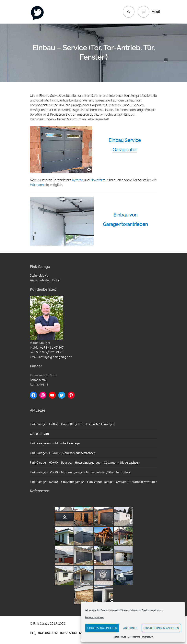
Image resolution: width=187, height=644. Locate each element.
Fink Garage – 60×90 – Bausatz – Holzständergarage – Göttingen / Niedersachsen (85, 462)
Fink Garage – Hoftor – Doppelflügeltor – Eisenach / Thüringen (72, 424)
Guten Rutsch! (39, 434)
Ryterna (78, 180)
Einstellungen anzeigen (161, 628)
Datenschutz (120, 637)
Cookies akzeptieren (102, 628)
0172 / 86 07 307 (52, 347)
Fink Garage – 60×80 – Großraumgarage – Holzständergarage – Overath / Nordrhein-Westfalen (94, 482)
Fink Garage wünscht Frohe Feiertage (55, 443)
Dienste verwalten (94, 617)
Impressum (148, 637)
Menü (156, 12)
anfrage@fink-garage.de (56, 357)
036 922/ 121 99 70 (50, 352)
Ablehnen (130, 628)
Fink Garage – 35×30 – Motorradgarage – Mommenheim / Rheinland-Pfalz (80, 472)
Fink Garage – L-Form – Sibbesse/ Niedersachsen (63, 453)
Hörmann (37, 185)
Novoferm (98, 180)
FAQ (33, 633)
